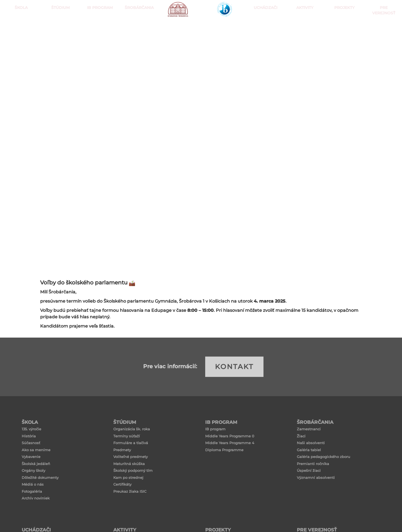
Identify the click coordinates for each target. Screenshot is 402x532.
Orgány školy (33, 470)
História (29, 436)
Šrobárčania (138, 27)
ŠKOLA (20, 27)
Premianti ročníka (313, 464)
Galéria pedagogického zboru (324, 457)
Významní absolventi (316, 477)
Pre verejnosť (382, 27)
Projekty (343, 27)
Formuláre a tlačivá (131, 443)
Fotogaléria (32, 491)
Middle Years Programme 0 (230, 436)
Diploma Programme (224, 450)
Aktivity (303, 27)
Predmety (122, 450)
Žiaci (301, 436)
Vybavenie (31, 457)
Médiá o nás (33, 484)
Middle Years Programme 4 (230, 443)
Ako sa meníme (36, 450)
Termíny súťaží (127, 436)
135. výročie (31, 429)
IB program (215, 429)
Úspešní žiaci (309, 470)
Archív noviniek (36, 498)
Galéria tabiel (309, 450)
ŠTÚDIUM (59, 27)
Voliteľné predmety (131, 457)
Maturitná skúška (129, 464)
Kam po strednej (128, 477)
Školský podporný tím (133, 470)
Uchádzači (264, 27)
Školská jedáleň (36, 464)
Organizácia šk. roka (132, 429)
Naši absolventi (311, 443)
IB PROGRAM (99, 27)
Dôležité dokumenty (40, 477)
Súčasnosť (31, 443)
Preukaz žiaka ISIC (130, 491)
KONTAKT (234, 367)
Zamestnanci (309, 429)
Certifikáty (122, 484)
